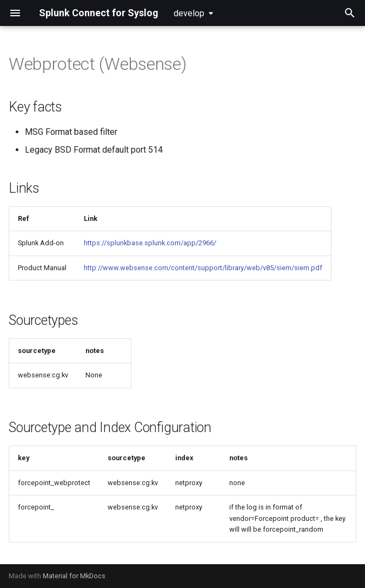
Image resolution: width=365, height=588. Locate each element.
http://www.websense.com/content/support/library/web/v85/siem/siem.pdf (203, 268)
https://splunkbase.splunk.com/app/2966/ (150, 243)
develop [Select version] (189, 13)
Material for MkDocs (74, 576)
